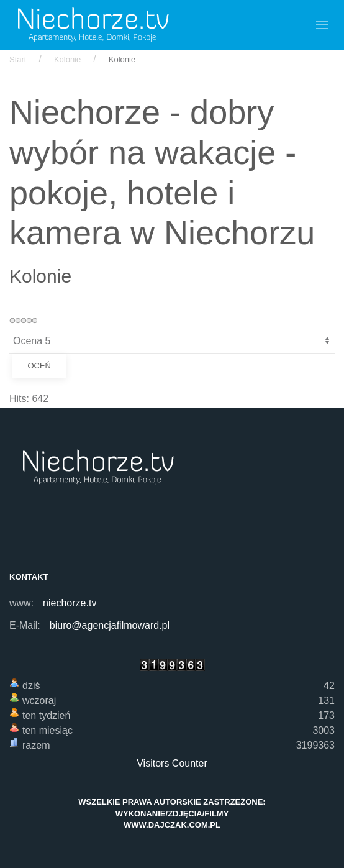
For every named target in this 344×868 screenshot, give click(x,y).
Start (18, 59)
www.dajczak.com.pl (172, 825)
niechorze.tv (70, 603)
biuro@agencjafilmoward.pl (110, 625)
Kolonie (67, 59)
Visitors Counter (172, 763)
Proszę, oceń (10, 329)
